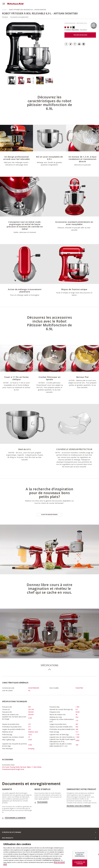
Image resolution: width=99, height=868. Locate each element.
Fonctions (5, 17)
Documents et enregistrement (19, 17)
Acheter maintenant (49, 514)
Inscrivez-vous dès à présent (79, 806)
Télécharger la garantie (15, 818)
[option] (13, 80)
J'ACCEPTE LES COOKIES (80, 864)
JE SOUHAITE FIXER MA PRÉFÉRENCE (80, 856)
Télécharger (42, 802)
